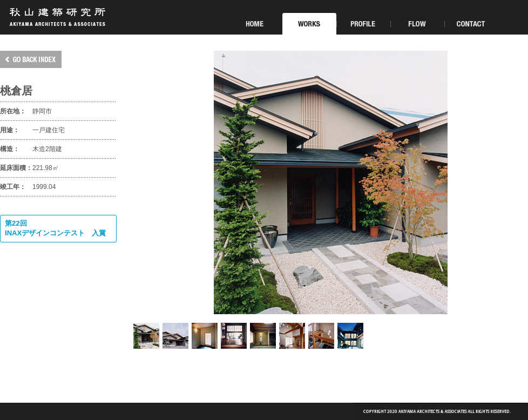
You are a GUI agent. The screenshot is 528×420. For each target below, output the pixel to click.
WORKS (309, 24)
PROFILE (363, 24)
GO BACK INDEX (31, 59)
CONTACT (471, 24)
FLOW (417, 24)
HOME (255, 24)
